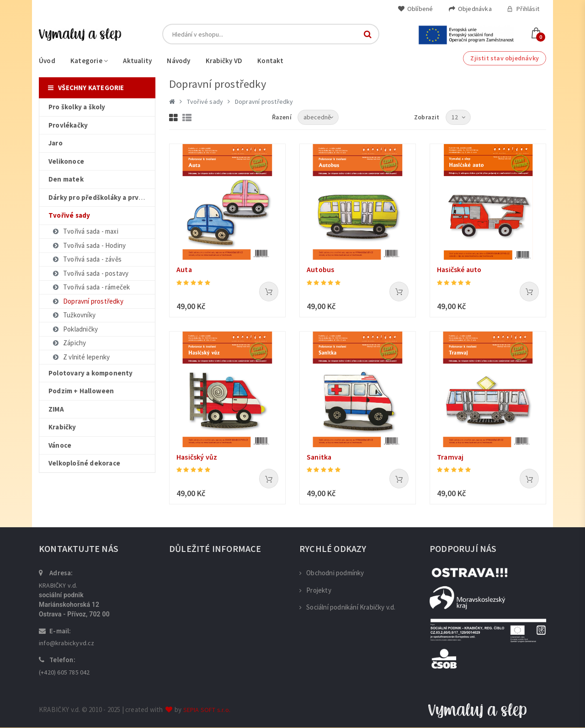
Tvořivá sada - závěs (87, 259)
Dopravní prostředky (88, 301)
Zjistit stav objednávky (505, 58)
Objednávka (470, 9)
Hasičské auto (460, 270)
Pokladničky (75, 329)
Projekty (315, 591)
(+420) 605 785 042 (64, 673)
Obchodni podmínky (332, 573)
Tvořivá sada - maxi (85, 231)
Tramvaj (451, 457)
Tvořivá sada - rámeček (91, 287)
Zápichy (69, 343)
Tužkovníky (74, 315)
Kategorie (89, 61)
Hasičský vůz (197, 457)
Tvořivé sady (205, 102)
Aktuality (137, 61)
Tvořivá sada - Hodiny (89, 245)
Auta (184, 270)
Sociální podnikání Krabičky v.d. (348, 608)
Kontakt (270, 61)
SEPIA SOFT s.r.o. (207, 710)
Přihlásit (523, 9)
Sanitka (319, 457)
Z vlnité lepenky (81, 357)
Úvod (47, 61)
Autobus (321, 270)
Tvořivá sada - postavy (90, 273)
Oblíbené (415, 9)
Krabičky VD (224, 61)
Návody (178, 61)
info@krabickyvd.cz (67, 643)
